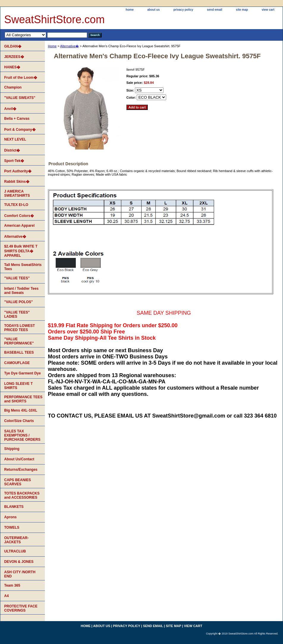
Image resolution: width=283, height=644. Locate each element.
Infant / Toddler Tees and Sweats (21, 291)
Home (52, 46)
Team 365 (12, 585)
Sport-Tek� (14, 161)
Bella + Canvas (17, 119)
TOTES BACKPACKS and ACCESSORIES (22, 495)
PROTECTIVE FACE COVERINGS (21, 608)
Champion (13, 87)
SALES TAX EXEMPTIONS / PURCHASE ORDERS (22, 435)
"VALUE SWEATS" (20, 98)
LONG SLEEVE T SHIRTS (18, 386)
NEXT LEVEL (15, 139)
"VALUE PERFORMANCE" (19, 341)
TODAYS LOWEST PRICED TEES (19, 328)
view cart (268, 10)
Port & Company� (20, 130)
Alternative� (69, 46)
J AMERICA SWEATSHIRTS (17, 193)
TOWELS (12, 528)
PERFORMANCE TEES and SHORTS (23, 399)
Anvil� (10, 109)
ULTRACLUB (15, 551)
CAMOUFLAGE (17, 363)
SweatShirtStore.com (54, 19)
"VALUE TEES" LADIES (17, 314)
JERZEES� (14, 57)
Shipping (12, 449)
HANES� (12, 67)
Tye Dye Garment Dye (22, 373)
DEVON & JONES (19, 562)
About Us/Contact (19, 459)
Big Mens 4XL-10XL (21, 410)
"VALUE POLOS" (19, 302)
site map (242, 10)
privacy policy (183, 10)
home (130, 10)
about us (154, 10)
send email (215, 10)
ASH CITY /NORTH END (20, 574)
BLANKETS (14, 507)
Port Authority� (18, 171)
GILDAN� (13, 46)
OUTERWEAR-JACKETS (16, 540)
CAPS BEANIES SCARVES (18, 482)
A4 (6, 596)
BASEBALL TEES (19, 352)
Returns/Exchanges (21, 470)
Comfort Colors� (19, 216)
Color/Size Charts (19, 421)
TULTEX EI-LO (16, 205)
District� (12, 150)
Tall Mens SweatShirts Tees (23, 267)
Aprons (10, 517)
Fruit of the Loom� (21, 78)
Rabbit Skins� (17, 182)
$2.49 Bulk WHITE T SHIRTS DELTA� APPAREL (21, 251)
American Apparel (19, 226)
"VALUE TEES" (17, 278)
